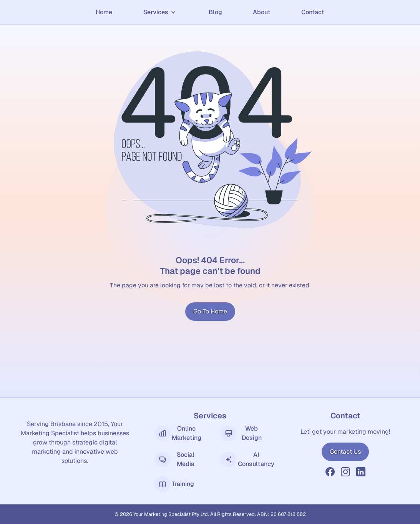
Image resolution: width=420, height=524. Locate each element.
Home (104, 12)
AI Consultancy (246, 459)
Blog (215, 12)
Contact (313, 12)
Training (174, 484)
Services (160, 12)
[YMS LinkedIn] (361, 472)
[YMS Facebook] (330, 472)
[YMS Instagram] (345, 472)
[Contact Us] (345, 452)
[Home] (45, 12)
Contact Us (345, 452)
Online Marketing (178, 433)
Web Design (241, 433)
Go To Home (210, 311)
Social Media (175, 459)
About (262, 12)
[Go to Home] (210, 312)
